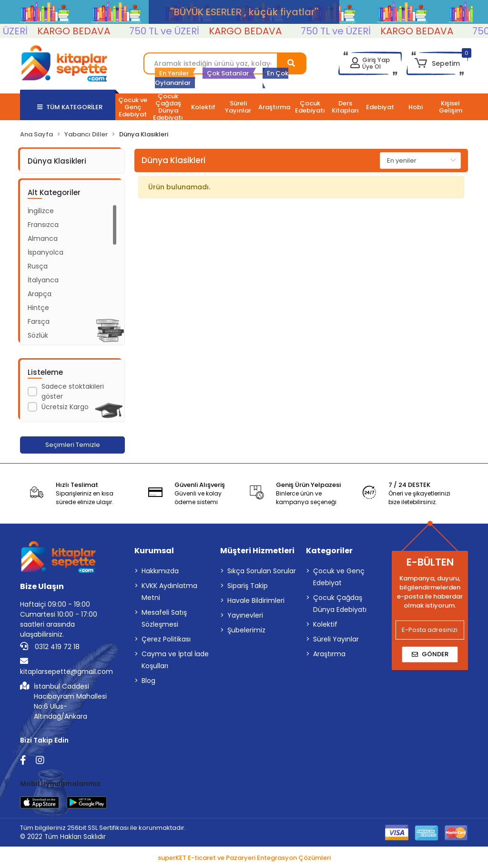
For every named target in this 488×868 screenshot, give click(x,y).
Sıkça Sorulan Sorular (262, 571)
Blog (148, 681)
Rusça (38, 266)
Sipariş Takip (248, 586)
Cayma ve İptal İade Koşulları (175, 660)
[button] (437, 63)
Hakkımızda (160, 571)
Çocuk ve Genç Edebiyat (339, 577)
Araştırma (329, 654)
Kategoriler (329, 551)
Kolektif (325, 624)
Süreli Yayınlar (336, 639)
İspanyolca (46, 252)
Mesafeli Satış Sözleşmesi (164, 618)
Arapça (40, 294)
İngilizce (41, 211)
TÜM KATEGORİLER (70, 107)
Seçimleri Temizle (73, 445)
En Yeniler (174, 73)
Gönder (430, 654)
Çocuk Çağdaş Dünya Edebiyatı (340, 604)
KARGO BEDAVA (82, 31)
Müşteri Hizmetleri (257, 551)
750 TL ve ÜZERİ (172, 31)
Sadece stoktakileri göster (73, 391)
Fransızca (43, 225)
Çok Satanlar (228, 73)
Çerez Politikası (166, 639)
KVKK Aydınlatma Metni (169, 592)
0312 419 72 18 (50, 647)
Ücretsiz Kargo (65, 407)
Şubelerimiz (246, 630)
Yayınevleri (245, 615)
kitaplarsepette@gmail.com (66, 666)
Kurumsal (154, 551)
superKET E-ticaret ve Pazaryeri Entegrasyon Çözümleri (244, 858)
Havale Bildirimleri (256, 600)
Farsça (39, 321)
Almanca (43, 238)
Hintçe (38, 308)
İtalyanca (43, 280)
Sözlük (38, 335)
